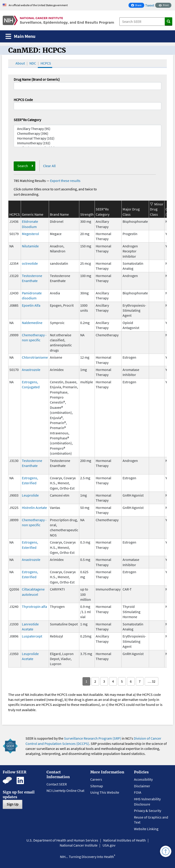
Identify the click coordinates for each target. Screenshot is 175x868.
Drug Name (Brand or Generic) (37, 79)
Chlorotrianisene (35, 357)
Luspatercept (32, 636)
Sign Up (13, 804)
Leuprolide (30, 495)
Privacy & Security (148, 811)
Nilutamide (30, 246)
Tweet (150, 5)
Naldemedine (32, 323)
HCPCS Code (23, 100)
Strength (87, 214)
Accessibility (143, 779)
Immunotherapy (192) (87, 143)
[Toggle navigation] (20, 36)
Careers (96, 779)
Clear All (49, 166)
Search (23, 166)
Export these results (65, 181)
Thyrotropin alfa (34, 606)
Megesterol (30, 234)
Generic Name (33, 214)
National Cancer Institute (79, 845)
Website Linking (146, 829)
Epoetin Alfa (31, 305)
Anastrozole (31, 370)
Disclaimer (142, 786)
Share (138, 6)
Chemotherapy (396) (87, 133)
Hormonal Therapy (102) (87, 138)
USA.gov (109, 845)
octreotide (30, 263)
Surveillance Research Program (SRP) (93, 738)
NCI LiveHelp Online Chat (65, 790)
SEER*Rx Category (27, 120)
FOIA (138, 792)
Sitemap (97, 786)
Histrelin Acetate (34, 508)
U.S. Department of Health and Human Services (62, 840)
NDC (33, 63)
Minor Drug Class (157, 209)
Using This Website (105, 792)
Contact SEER (57, 784)
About (20, 63)
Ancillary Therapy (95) (87, 129)
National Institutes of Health (125, 840)
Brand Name (59, 214)
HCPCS (46, 63)
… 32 (152, 681)
